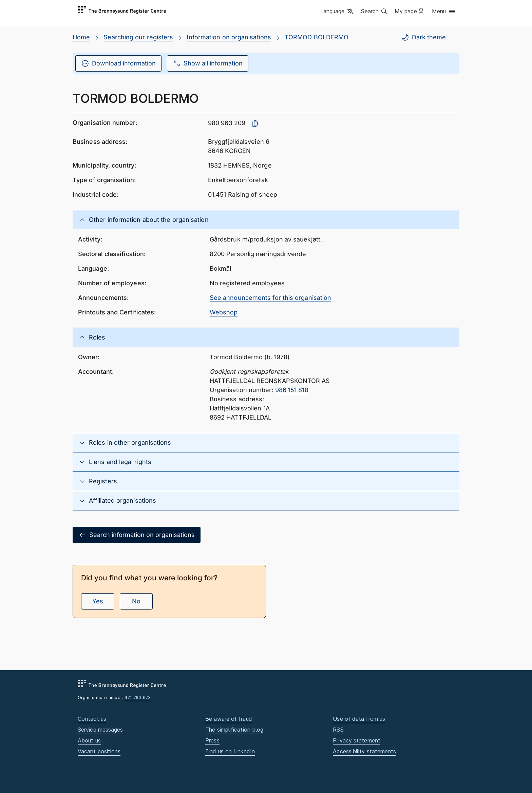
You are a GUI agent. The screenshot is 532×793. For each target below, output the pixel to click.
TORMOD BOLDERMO (317, 37)
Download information (118, 63)
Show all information (208, 63)
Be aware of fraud (229, 719)
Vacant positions (99, 751)
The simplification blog (234, 730)
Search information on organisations (137, 535)
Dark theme (423, 37)
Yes (98, 601)
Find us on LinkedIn (230, 751)
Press (212, 740)
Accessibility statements (364, 751)
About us (89, 740)
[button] (337, 12)
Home (81, 37)
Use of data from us (359, 719)
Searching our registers (138, 37)
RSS (338, 730)
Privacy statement (357, 740)
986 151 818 (292, 390)
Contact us (92, 719)
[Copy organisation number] (255, 123)
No (136, 601)
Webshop (224, 312)
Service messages (100, 730)
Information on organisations (229, 37)
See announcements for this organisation (271, 298)
